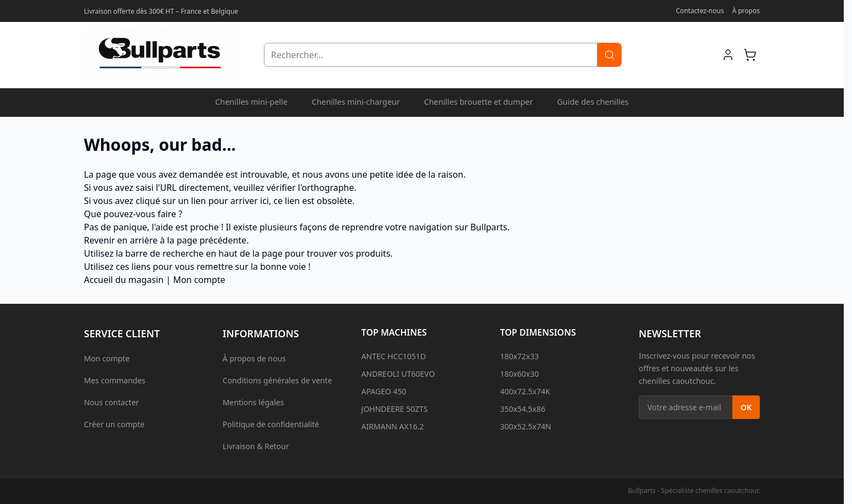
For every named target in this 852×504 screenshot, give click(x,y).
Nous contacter (111, 402)
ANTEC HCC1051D (394, 356)
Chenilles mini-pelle (251, 102)
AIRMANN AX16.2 (393, 426)
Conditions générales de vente (277, 380)
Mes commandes (115, 380)
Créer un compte (114, 424)
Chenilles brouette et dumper (479, 102)
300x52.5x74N (525, 426)
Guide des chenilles (593, 102)
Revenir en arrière (121, 240)
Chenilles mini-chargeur (356, 102)
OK (746, 407)
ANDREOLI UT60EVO (398, 374)
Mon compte (199, 280)
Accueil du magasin (124, 280)
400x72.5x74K (525, 391)
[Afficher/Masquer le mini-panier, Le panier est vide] (750, 55)
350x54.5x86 (523, 409)
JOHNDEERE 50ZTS (395, 409)
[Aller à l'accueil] (161, 55)
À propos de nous (254, 358)
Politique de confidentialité (271, 424)
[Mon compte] (728, 55)
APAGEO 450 (384, 391)
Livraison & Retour (256, 446)
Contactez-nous (700, 11)
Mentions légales (253, 402)
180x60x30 (519, 374)
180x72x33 (519, 356)
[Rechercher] (610, 55)
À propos (746, 11)
